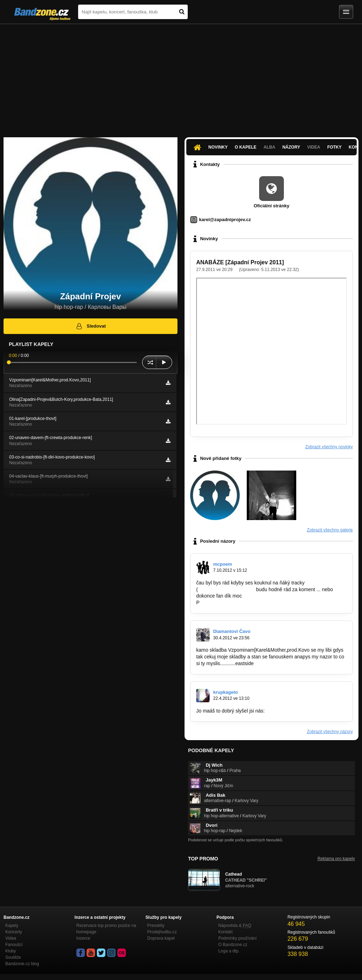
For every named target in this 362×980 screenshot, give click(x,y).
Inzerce (83, 938)
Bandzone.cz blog (22, 964)
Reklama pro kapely (336, 859)
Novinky (218, 147)
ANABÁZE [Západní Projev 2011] (240, 262)
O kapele (246, 147)
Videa (314, 147)
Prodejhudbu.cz (162, 932)
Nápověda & (235, 926)
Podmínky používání (237, 938)
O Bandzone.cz (233, 945)
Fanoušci (14, 945)
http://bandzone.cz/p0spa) (226, 589)
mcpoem (223, 564)
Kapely (12, 926)
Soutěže (13, 957)
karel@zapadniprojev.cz (225, 220)
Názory (291, 147)
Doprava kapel (161, 938)
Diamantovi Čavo (232, 631)
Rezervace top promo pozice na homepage (106, 929)
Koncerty (14, 932)
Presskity (156, 926)
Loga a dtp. (229, 951)
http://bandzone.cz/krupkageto (298, 711)
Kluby (11, 951)
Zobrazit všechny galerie (330, 530)
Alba (269, 147)
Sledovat (91, 326)
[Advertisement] (181, 77)
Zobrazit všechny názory (330, 732)
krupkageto (226, 692)
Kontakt (225, 932)
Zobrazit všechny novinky (329, 447)
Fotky (335, 147)
